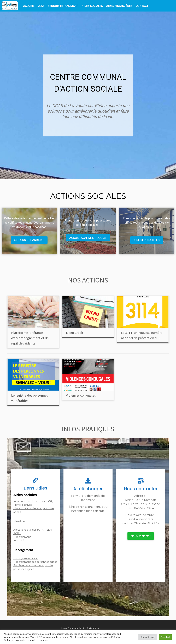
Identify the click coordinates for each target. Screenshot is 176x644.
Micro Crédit (75, 333)
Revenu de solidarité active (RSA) (33, 501)
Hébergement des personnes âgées (35, 562)
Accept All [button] (165, 637)
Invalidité (19, 541)
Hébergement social (26, 558)
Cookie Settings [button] (148, 637)
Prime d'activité (23, 505)
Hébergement (22, 537)
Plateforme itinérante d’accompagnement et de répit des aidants (30, 338)
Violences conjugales (81, 395)
